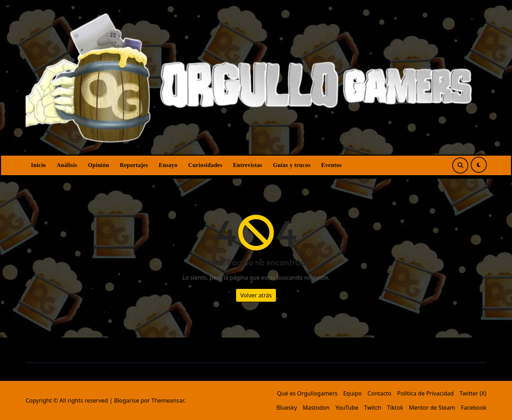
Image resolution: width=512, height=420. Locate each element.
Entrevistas (248, 165)
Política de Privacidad (425, 393)
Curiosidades (205, 165)
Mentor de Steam (432, 408)
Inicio (38, 165)
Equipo (352, 393)
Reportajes (134, 165)
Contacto (379, 393)
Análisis (67, 165)
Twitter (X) (473, 393)
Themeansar (168, 400)
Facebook (474, 408)
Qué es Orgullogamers (307, 393)
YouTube (347, 408)
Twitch (373, 408)
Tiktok (395, 408)
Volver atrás (256, 295)
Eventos (331, 165)
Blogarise (127, 400)
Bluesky (287, 408)
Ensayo (168, 165)
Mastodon (316, 408)
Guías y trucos (292, 165)
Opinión (98, 165)
